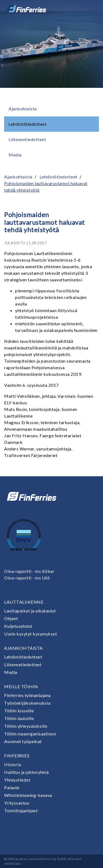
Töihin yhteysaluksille (26, 726)
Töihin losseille (19, 711)
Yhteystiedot (17, 780)
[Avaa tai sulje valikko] (91, 9)
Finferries (17, 756)
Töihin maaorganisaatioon (30, 734)
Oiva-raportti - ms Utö (27, 578)
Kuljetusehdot (18, 626)
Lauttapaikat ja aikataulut (30, 611)
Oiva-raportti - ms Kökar (29, 571)
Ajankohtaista (23, 109)
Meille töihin (21, 686)
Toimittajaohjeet (21, 810)
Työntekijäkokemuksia (27, 703)
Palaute (12, 787)
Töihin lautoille (19, 718)
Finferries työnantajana (27, 695)
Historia (12, 764)
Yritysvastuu (17, 803)
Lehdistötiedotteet (27, 124)
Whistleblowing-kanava (28, 795)
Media (15, 155)
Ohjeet (11, 618)
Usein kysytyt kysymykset (30, 634)
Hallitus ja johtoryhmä (26, 772)
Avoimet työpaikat (23, 741)
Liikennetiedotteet (27, 139)
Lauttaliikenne (24, 602)
